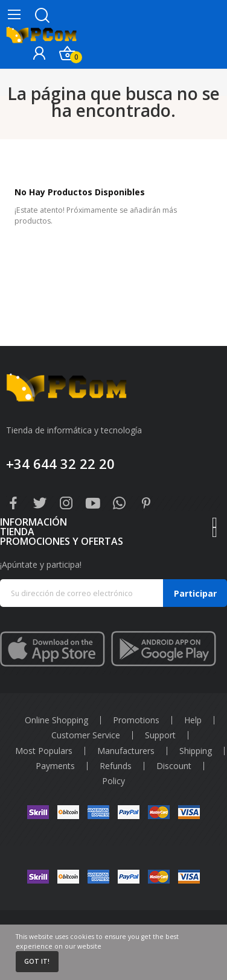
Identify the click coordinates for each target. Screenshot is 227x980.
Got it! (37, 961)
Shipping (196, 751)
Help (193, 720)
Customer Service (86, 735)
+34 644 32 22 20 (60, 463)
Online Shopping (56, 720)
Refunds (116, 766)
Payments (55, 766)
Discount (174, 766)
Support (160, 735)
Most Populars (44, 751)
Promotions (136, 720)
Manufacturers (126, 751)
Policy (113, 781)
